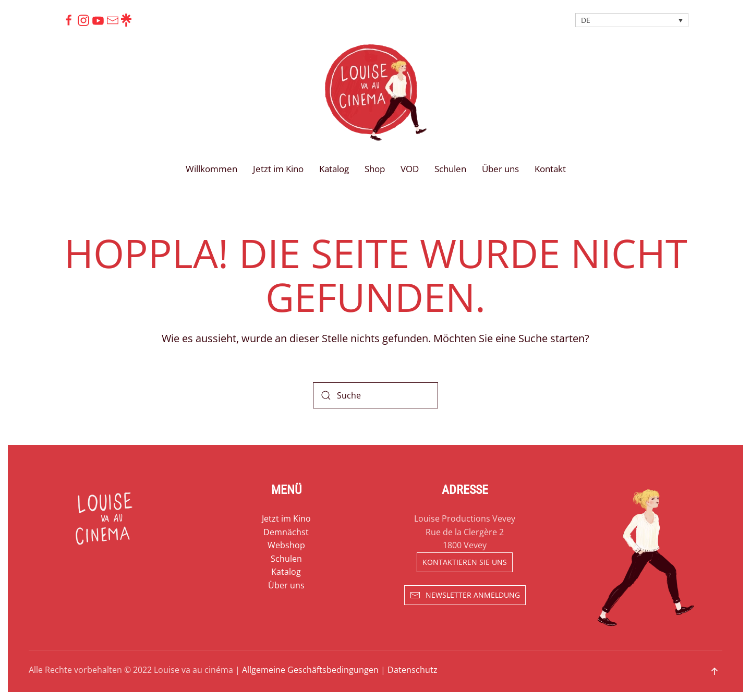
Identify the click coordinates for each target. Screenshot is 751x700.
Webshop (286, 545)
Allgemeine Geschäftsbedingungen (310, 670)
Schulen (450, 169)
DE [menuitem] (586, 20)
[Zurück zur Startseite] (375, 93)
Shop (375, 169)
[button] (714, 671)
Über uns (500, 169)
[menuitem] (632, 20)
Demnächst (286, 532)
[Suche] (375, 395)
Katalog (334, 169)
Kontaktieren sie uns (465, 562)
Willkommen (211, 169)
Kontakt (550, 169)
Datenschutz (413, 670)
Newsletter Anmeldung (465, 595)
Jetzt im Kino (278, 169)
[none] (632, 20)
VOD (410, 169)
